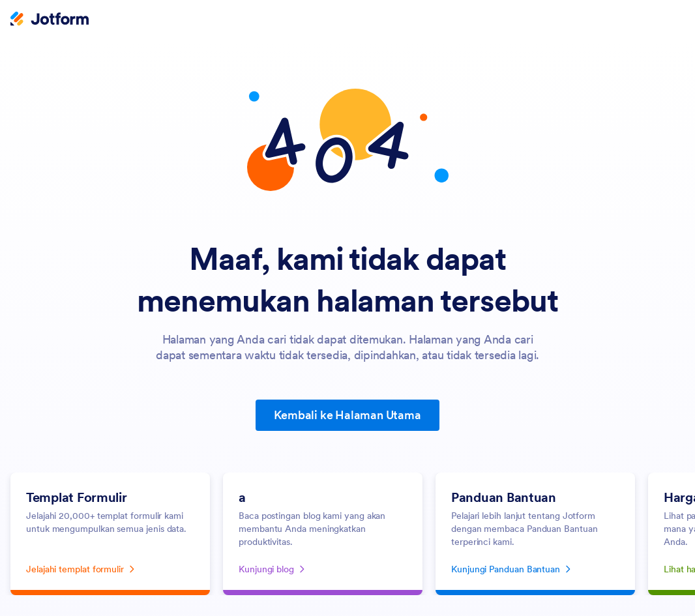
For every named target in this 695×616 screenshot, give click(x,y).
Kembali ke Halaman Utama (347, 415)
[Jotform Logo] (50, 20)
